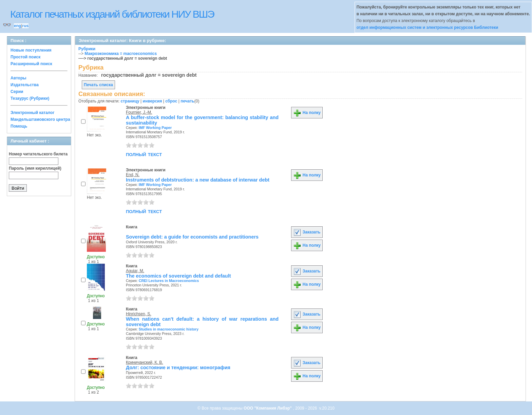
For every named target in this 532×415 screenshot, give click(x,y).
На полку (307, 113)
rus (25, 26)
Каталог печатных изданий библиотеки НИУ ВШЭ (112, 14)
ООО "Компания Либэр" (268, 408)
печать (187, 101)
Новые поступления (31, 50)
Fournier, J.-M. (139, 112)
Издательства (25, 85)
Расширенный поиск (31, 64)
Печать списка (98, 85)
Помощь (19, 126)
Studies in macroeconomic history (169, 329)
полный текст (144, 154)
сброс (171, 101)
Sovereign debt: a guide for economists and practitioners (192, 237)
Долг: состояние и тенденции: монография (178, 367)
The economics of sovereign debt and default (178, 276)
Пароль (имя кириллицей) (35, 168)
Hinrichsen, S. (139, 314)
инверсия (153, 101)
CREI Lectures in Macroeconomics (169, 281)
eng (17, 26)
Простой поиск (25, 57)
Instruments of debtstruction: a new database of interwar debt (198, 180)
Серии (17, 92)
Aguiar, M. (135, 271)
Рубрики (87, 49)
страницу (130, 101)
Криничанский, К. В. (145, 362)
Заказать (307, 232)
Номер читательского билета (38, 154)
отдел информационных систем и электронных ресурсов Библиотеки (427, 27)
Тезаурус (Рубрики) (30, 98)
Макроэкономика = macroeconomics (121, 54)
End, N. (133, 175)
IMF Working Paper (155, 128)
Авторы (18, 78)
